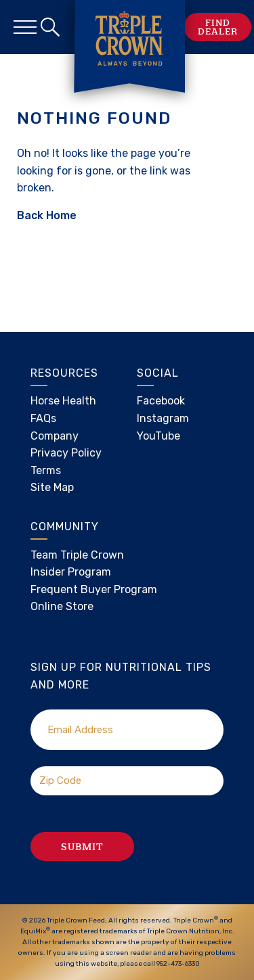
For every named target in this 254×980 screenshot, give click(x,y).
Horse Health (63, 401)
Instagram (163, 418)
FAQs (43, 418)
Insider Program (71, 572)
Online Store (62, 606)
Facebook (161, 401)
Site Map (52, 487)
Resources (64, 373)
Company (55, 436)
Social (158, 373)
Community (65, 527)
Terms (46, 470)
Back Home (47, 215)
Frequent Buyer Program (94, 589)
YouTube (158, 436)
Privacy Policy (66, 453)
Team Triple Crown (77, 555)
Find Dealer (218, 27)
